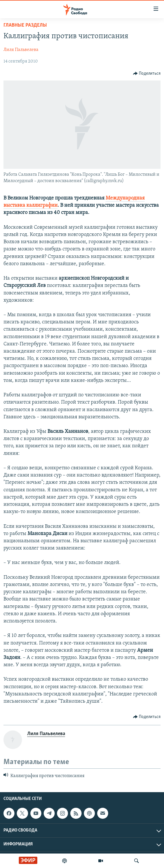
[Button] (147, 74)
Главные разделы (25, 25)
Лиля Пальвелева (21, 50)
